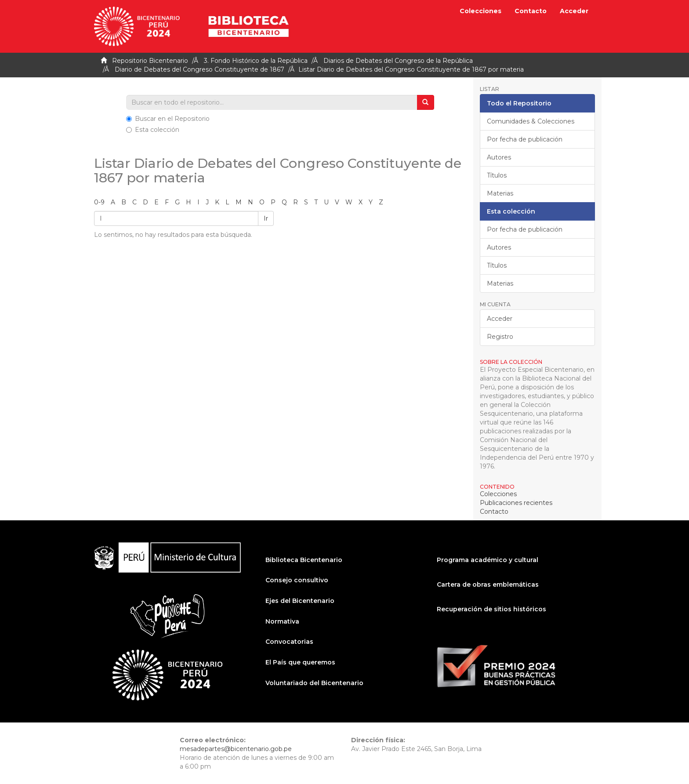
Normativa (282, 621)
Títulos (497, 175)
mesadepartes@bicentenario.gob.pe (236, 749)
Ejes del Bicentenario (300, 601)
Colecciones (480, 11)
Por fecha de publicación (525, 139)
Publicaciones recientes (516, 503)
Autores (499, 157)
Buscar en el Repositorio (168, 119)
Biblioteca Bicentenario (304, 560)
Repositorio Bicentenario (150, 61)
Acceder (500, 319)
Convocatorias (289, 642)
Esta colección (153, 130)
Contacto (531, 11)
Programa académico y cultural (488, 560)
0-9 (99, 202)
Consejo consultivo (297, 580)
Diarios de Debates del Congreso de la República (398, 61)
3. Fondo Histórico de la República (256, 61)
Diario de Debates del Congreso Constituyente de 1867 (199, 69)
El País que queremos (300, 662)
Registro (500, 337)
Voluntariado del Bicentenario (314, 683)
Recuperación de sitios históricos (491, 609)
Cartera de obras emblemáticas (488, 584)
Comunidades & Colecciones (531, 121)
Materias (500, 193)
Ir (266, 218)
